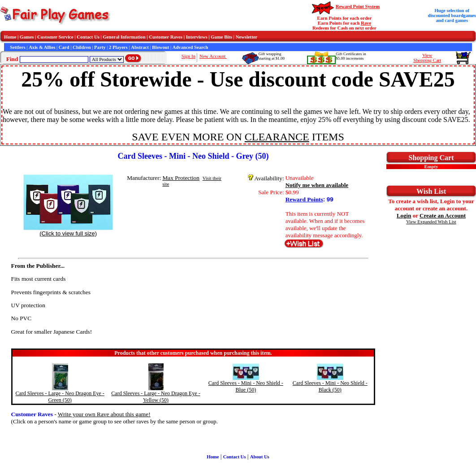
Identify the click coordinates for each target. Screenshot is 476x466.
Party (100, 47)
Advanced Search (190, 47)
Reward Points (304, 199)
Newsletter (247, 37)
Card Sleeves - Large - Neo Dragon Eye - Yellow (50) (156, 397)
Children (82, 47)
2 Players (118, 47)
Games (27, 37)
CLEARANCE (277, 137)
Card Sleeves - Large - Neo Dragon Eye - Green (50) (60, 397)
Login (404, 216)
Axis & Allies (42, 47)
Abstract (140, 47)
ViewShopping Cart (427, 58)
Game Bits (221, 37)
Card (64, 47)
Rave (366, 23)
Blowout (160, 47)
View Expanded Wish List (431, 222)
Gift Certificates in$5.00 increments (351, 56)
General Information (124, 37)
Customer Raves (166, 37)
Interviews (197, 37)
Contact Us (88, 37)
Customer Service (55, 37)
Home (10, 37)
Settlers (17, 47)
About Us (260, 457)
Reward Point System (358, 7)
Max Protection (181, 178)
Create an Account (443, 216)
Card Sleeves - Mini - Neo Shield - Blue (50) (246, 386)
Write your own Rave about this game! (104, 414)
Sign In (188, 56)
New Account (213, 56)
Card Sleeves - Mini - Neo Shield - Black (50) (330, 386)
